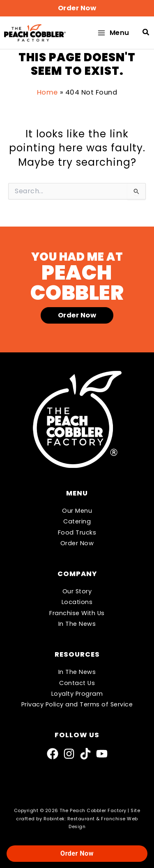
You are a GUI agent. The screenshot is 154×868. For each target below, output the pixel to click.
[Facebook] (53, 754)
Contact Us (77, 683)
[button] (77, 8)
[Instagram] (69, 754)
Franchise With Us (77, 613)
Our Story (77, 591)
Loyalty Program (77, 694)
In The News (77, 624)
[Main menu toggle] (113, 33)
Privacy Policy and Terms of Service (77, 704)
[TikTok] (85, 754)
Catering (77, 521)
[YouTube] (102, 754)
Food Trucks (77, 532)
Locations (77, 602)
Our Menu (77, 511)
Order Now (77, 543)
